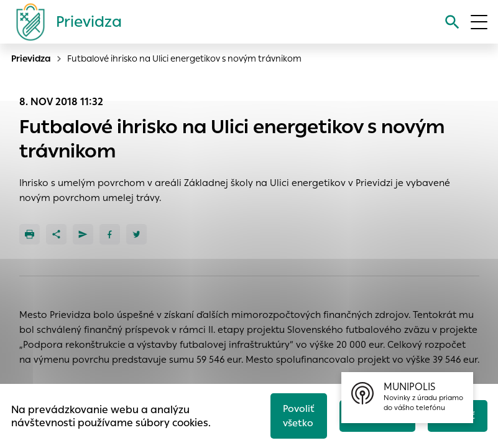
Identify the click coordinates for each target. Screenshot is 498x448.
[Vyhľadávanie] (452, 22)
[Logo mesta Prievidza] (64, 22)
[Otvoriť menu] (479, 22)
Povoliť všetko (299, 416)
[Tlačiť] (30, 234)
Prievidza (31, 58)
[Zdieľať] (56, 234)
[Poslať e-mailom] (83, 234)
